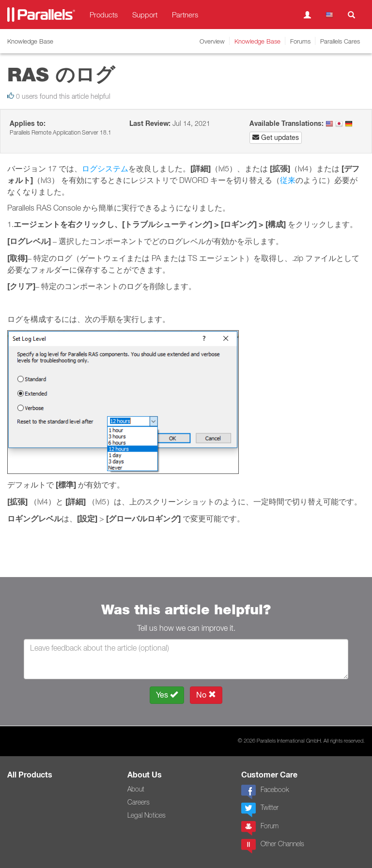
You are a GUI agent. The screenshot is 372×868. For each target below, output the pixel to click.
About (136, 789)
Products (104, 15)
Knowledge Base (257, 41)
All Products (30, 775)
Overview (212, 41)
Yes (167, 695)
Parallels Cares (340, 41)
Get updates (276, 137)
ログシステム (105, 168)
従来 (288, 180)
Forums (300, 41)
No (206, 695)
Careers (139, 802)
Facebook (265, 792)
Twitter (260, 810)
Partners (185, 15)
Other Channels (273, 846)
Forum (260, 828)
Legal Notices (147, 815)
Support (145, 15)
